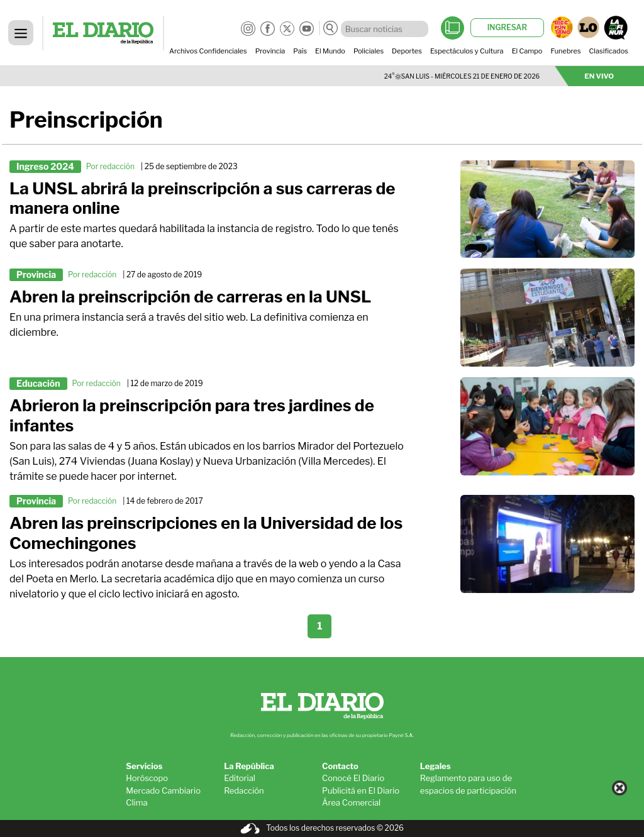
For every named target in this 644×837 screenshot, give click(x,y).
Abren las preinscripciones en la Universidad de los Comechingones (206, 533)
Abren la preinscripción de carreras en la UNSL (190, 297)
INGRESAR (507, 27)
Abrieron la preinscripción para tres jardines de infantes (192, 415)
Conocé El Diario (353, 778)
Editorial (240, 778)
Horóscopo (147, 778)
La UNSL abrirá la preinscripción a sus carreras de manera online (202, 198)
